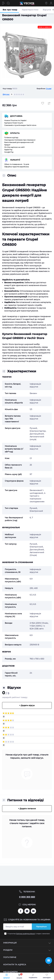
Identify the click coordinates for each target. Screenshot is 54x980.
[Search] (8, 3)
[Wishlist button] (43, 103)
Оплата (15, 133)
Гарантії (15, 160)
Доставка (16, 116)
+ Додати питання (27, 809)
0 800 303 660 (27, 897)
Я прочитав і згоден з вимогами (29, 934)
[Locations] (46, 3)
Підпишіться (41, 927)
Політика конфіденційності (26, 934)
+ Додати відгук (27, 705)
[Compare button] (49, 103)
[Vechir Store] (27, 3)
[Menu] (3, 3)
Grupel (49, 89)
